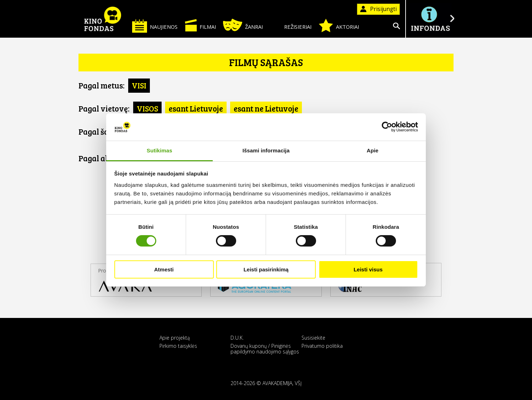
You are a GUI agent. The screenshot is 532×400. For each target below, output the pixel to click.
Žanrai (243, 25)
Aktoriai (339, 26)
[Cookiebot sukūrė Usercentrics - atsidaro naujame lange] (387, 127)
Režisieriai (291, 25)
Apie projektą (175, 338)
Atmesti (164, 269)
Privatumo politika (322, 346)
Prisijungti (378, 9)
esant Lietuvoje (196, 108)
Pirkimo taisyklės (178, 346)
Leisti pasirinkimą (266, 269)
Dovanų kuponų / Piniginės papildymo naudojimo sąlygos (265, 348)
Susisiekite (313, 338)
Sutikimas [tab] (159, 150)
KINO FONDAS (103, 19)
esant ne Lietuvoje (266, 108)
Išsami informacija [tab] (266, 150)
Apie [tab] (373, 150)
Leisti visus (368, 269)
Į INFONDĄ (430, 19)
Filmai (200, 25)
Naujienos (155, 26)
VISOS (147, 108)
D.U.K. (237, 338)
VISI (139, 85)
